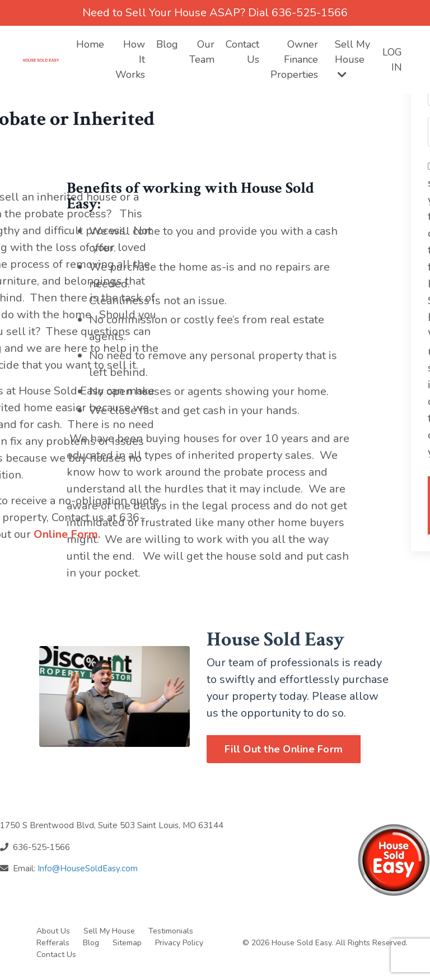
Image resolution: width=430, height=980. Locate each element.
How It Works (130, 59)
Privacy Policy (179, 943)
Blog (167, 44)
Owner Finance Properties (294, 59)
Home (90, 44)
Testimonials (171, 931)
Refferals (53, 943)
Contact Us (242, 52)
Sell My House (352, 59)
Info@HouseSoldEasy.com (88, 868)
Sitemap (128, 943)
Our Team (202, 52)
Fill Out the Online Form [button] (284, 749)
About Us (53, 931)
